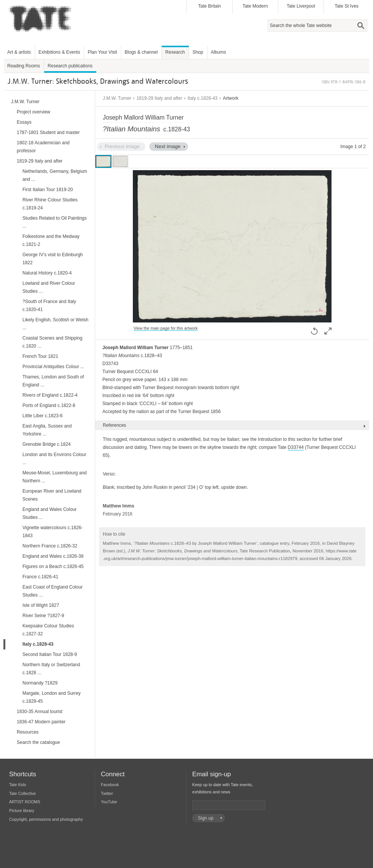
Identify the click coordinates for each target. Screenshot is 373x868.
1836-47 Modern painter (41, 722)
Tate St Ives (347, 6)
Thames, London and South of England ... (53, 381)
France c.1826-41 (40, 577)
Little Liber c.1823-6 (42, 416)
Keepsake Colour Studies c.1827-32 (48, 630)
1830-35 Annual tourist (40, 712)
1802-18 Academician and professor (43, 147)
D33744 (296, 447)
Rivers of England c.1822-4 (50, 395)
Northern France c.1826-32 (50, 546)
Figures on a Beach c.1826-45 (53, 566)
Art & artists (19, 52)
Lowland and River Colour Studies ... (49, 287)
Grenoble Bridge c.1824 (47, 444)
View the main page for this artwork (166, 328)
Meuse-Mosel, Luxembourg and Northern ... (55, 477)
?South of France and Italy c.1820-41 (49, 306)
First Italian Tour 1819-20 (48, 190)
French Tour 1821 (40, 356)
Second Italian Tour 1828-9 (50, 654)
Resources (28, 732)
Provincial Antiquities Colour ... (53, 367)
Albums (218, 52)
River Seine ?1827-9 (43, 616)
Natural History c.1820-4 (47, 273)
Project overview (33, 112)
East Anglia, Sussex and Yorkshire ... (47, 430)
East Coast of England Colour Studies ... (53, 591)
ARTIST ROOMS (25, 802)
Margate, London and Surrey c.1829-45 (52, 697)
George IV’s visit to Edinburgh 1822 (53, 259)
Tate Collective (22, 793)
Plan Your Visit (102, 52)
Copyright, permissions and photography (46, 819)
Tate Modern (255, 6)
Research (175, 52)
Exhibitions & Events (59, 52)
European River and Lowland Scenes (52, 495)
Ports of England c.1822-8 (49, 405)
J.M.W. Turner (117, 98)
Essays (24, 122)
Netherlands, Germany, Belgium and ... (55, 175)
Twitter (107, 793)
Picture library (22, 811)
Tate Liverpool (301, 6)
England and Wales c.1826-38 (53, 556)
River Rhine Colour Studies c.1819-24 (50, 204)
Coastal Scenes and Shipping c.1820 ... (52, 342)
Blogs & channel (141, 52)
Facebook (110, 785)
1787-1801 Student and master (48, 132)
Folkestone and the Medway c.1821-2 (51, 240)
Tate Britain (209, 6)
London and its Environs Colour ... (54, 459)
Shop (198, 52)
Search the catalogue (38, 742)
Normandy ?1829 (40, 683)
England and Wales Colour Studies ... (49, 513)
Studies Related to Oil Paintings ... (55, 222)
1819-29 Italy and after (159, 98)
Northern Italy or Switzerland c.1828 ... (51, 669)
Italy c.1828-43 (203, 98)
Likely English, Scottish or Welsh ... (55, 324)
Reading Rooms (24, 66)
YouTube (109, 802)
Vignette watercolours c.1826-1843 (53, 532)
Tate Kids (18, 785)
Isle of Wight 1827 (41, 605)
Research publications (70, 66)
